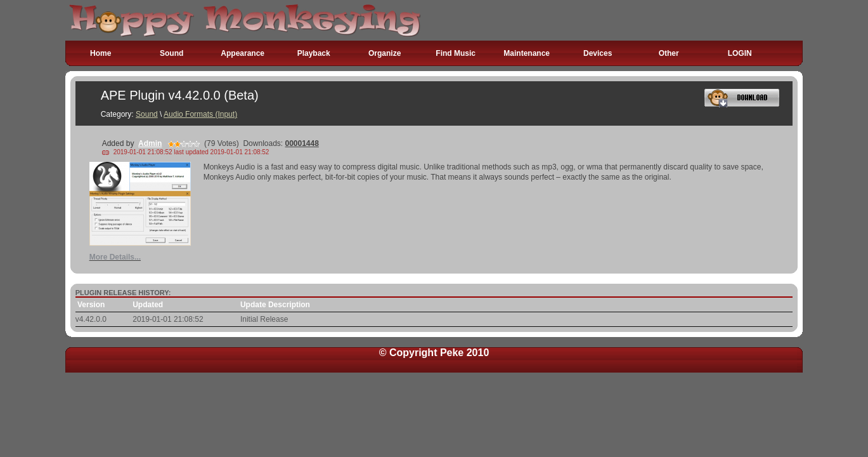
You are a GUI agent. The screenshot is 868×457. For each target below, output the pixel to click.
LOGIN (740, 53)
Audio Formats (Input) (200, 114)
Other (669, 53)
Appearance (243, 53)
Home (100, 53)
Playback (314, 53)
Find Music (456, 53)
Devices (598, 53)
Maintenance (527, 53)
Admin (150, 143)
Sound (172, 53)
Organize (385, 53)
